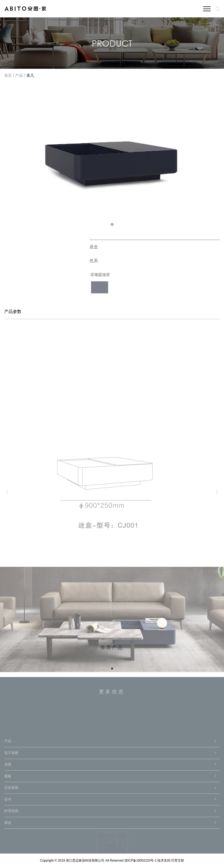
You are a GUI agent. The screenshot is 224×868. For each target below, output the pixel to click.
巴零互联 (178, 861)
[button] (112, 224)
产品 (19, 76)
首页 (8, 76)
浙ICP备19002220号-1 (141, 861)
